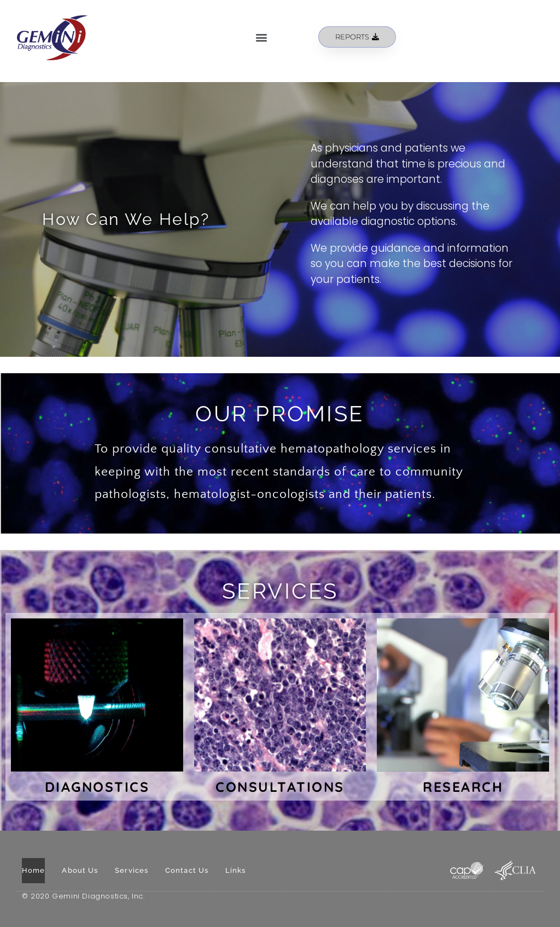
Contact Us (187, 870)
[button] (262, 37)
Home (33, 870)
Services (132, 870)
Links (236, 870)
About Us (80, 870)
